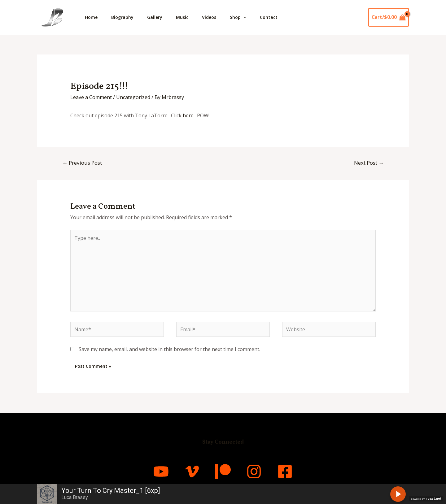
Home (92, 17)
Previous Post (82, 163)
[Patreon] (223, 471)
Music (186, 17)
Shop (245, 17)
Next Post (369, 163)
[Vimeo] (192, 471)
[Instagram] (254, 471)
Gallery (158, 17)
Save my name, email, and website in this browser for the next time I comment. (169, 349)
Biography (124, 17)
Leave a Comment (91, 97)
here (188, 115)
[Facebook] (285, 471)
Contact (277, 17)
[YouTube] (161, 471)
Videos (215, 17)
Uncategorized (133, 97)
